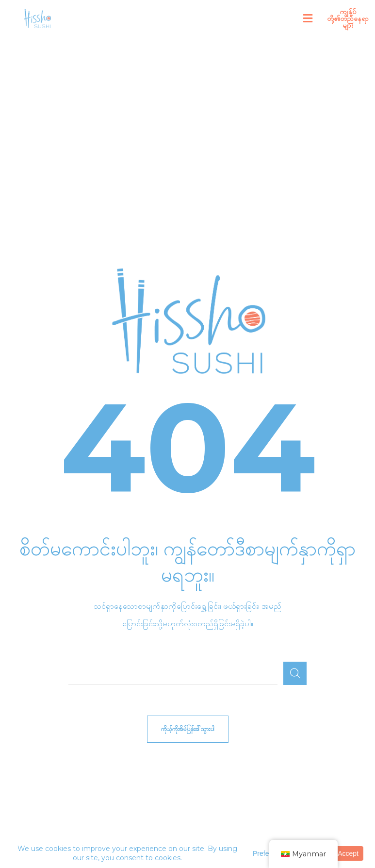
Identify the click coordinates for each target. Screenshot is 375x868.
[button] (308, 18)
